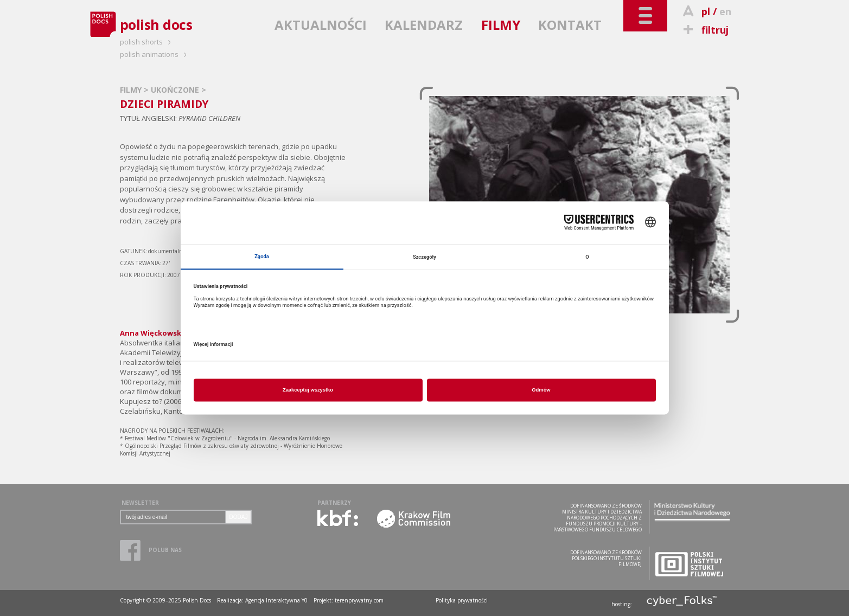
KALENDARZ (424, 25)
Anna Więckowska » (156, 333)
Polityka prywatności (462, 600)
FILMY (501, 25)
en (725, 11)
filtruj (704, 30)
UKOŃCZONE (176, 90)
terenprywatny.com (359, 600)
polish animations (155, 54)
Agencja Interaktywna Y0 (276, 600)
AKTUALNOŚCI (321, 25)
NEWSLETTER (140, 503)
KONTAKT (570, 25)
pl (706, 11)
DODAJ (239, 517)
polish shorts (147, 42)
